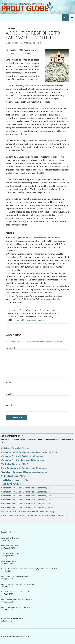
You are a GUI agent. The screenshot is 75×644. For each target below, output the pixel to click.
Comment (11, 348)
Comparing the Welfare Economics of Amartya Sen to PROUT (29, 452)
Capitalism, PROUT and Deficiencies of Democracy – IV (26, 500)
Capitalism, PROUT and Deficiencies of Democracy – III (26, 496)
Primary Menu (72, 18)
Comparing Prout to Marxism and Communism (23, 460)
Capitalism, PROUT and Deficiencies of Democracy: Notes (27, 507)
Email (9, 394)
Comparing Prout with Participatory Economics (23, 456)
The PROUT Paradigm (11, 484)
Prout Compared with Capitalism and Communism (24, 468)
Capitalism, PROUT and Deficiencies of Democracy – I (25, 488)
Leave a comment (34, 43)
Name (9, 382)
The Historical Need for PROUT (15, 480)
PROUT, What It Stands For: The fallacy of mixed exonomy (28, 511)
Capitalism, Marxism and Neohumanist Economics (24, 472)
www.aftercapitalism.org (30, 320)
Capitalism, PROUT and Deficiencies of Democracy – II (26, 492)
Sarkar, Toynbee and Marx (13, 476)
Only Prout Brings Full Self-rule (15, 448)
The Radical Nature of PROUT (15, 464)
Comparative (12, 28)
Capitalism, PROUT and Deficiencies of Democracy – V (26, 503)
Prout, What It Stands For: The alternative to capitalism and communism (34, 515)
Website (10, 405)
